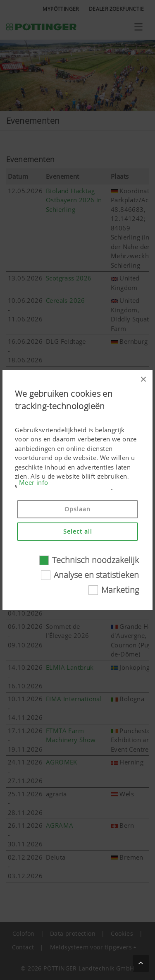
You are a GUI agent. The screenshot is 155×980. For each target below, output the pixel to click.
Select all (78, 531)
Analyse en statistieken (96, 575)
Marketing (120, 590)
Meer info (34, 482)
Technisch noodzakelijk (95, 560)
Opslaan (77, 509)
